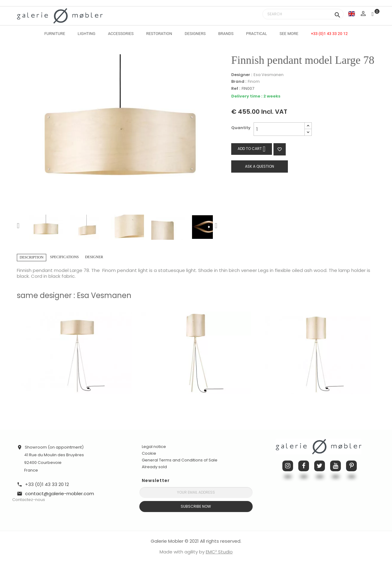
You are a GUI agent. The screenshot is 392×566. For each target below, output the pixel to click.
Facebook (304, 466)
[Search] (303, 14)
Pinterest (351, 466)
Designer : (242, 75)
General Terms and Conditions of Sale (180, 460)
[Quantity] (279, 129)
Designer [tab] (94, 257)
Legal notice (154, 447)
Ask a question (260, 166)
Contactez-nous (29, 500)
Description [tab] (32, 257)
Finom (254, 81)
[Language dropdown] (352, 14)
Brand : (239, 82)
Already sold (154, 467)
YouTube (335, 466)
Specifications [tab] (64, 257)
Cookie (149, 453)
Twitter (320, 466)
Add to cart (252, 149)
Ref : (236, 89)
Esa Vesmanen (269, 75)
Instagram (288, 466)
